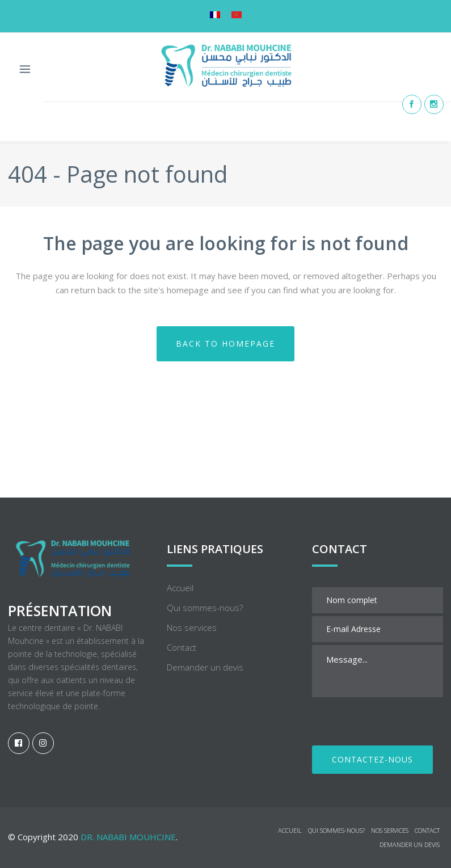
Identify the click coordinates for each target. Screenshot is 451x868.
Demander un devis (205, 599)
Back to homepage (225, 344)
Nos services (192, 559)
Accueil (180, 519)
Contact (182, 579)
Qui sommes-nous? (205, 539)
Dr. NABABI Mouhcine (128, 768)
